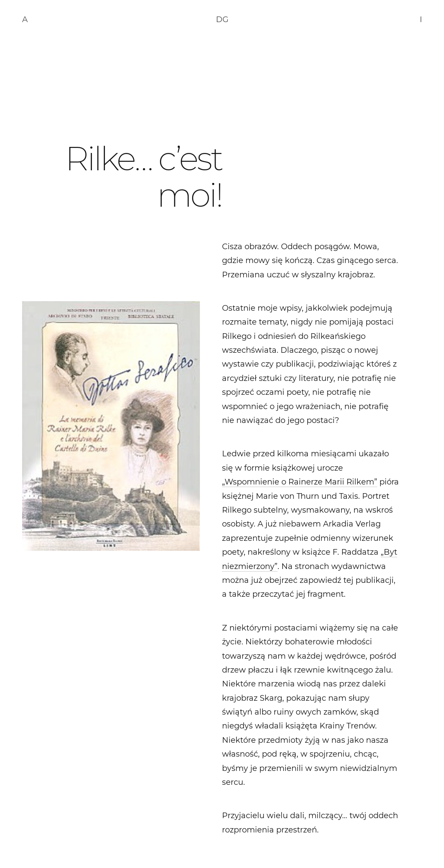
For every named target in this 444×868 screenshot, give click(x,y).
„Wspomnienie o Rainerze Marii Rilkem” (300, 482)
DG (222, 20)
